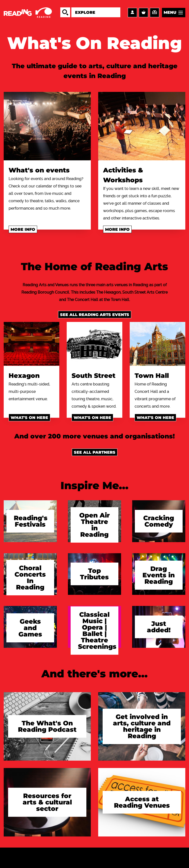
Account (132, 13)
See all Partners (95, 452)
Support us (155, 13)
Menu (170, 12)
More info (23, 229)
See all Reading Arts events (95, 315)
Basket (143, 13)
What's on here (29, 418)
